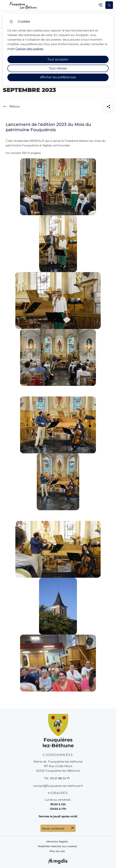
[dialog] (58, 49)
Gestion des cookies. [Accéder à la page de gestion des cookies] (29, 49)
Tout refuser (58, 68)
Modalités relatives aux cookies (57, 846)
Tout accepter (58, 59)
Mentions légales (57, 842)
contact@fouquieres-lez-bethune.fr (58, 786)
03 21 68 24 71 (60, 778)
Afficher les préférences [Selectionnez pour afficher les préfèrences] (58, 77)
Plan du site (57, 851)
